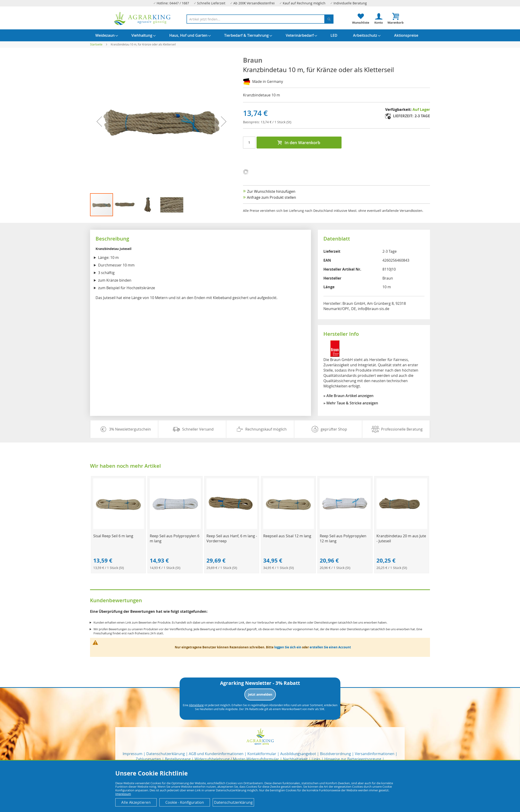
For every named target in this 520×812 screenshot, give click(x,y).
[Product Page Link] (119, 528)
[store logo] (142, 18)
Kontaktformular (262, 754)
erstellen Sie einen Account (330, 647)
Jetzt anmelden (260, 694)
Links (316, 759)
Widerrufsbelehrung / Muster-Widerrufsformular (237, 759)
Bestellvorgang (178, 759)
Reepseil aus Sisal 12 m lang (287, 536)
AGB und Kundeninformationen (216, 754)
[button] (125, 205)
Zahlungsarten (148, 759)
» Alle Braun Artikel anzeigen (348, 396)
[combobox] (260, 19)
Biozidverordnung (335, 754)
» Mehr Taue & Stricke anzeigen (351, 403)
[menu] (260, 35)
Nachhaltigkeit (295, 759)
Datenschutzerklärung (166, 754)
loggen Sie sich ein (288, 647)
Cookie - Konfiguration (185, 802)
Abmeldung (196, 705)
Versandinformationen (375, 754)
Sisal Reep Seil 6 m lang (113, 536)
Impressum (133, 754)
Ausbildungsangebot (298, 754)
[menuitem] (105, 35)
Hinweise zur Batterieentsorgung (353, 759)
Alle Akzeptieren (136, 802)
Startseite (96, 44)
